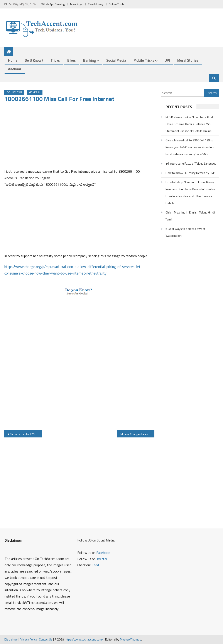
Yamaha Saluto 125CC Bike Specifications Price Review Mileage (26, 434)
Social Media (116, 60)
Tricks (55, 60)
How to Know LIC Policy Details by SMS (191, 173)
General (35, 92)
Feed (95, 565)
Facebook (103, 553)
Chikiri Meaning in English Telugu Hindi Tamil (190, 216)
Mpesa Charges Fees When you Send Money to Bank (137, 434)
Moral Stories (188, 60)
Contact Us (46, 639)
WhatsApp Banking (53, 4)
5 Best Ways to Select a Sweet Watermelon (185, 232)
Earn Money (96, 4)
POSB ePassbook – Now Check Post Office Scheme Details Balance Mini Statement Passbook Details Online (189, 124)
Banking (90, 60)
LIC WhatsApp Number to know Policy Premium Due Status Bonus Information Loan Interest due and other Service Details (191, 193)
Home (13, 60)
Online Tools (117, 4)
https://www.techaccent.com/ (84, 639)
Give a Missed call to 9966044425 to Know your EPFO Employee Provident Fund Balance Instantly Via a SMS (190, 147)
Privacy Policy (28, 639)
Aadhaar (15, 69)
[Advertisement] (79, 138)
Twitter (102, 559)
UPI (167, 60)
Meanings (76, 4)
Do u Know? (34, 60)
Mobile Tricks (144, 60)
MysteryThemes (131, 639)
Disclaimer (11, 639)
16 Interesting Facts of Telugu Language (191, 163)
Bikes (72, 60)
